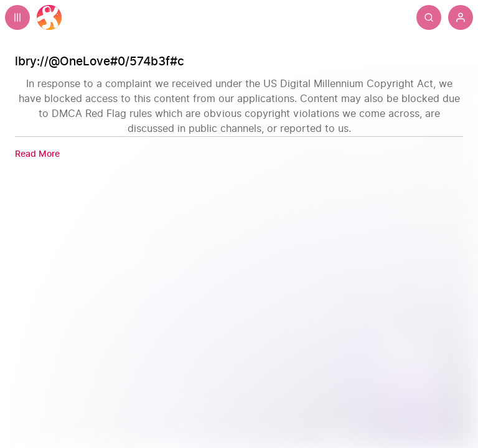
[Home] (49, 17)
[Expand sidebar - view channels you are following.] (17, 17)
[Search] (429, 17)
